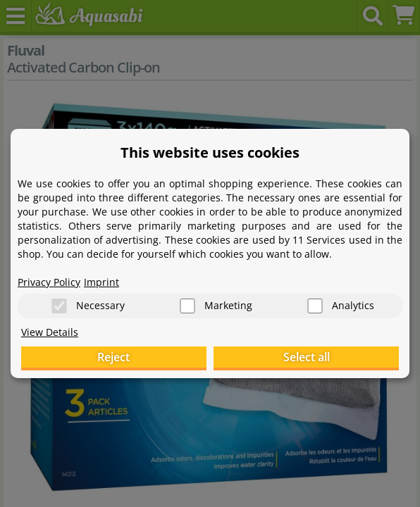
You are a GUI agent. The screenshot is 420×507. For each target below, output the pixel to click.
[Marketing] (187, 306)
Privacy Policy (49, 282)
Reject (113, 357)
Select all (307, 357)
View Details (50, 332)
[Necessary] (59, 306)
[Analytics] (315, 306)
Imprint (101, 282)
